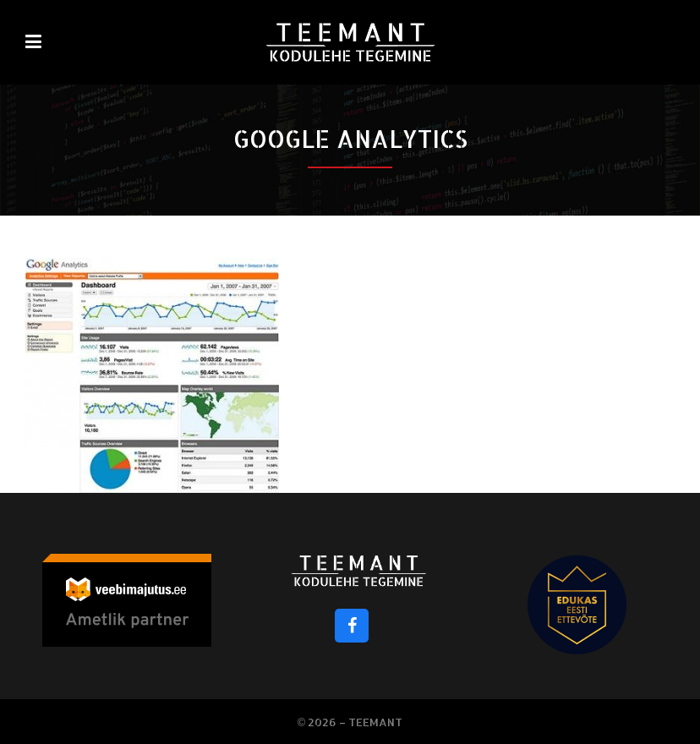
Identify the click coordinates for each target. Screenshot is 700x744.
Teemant (375, 722)
